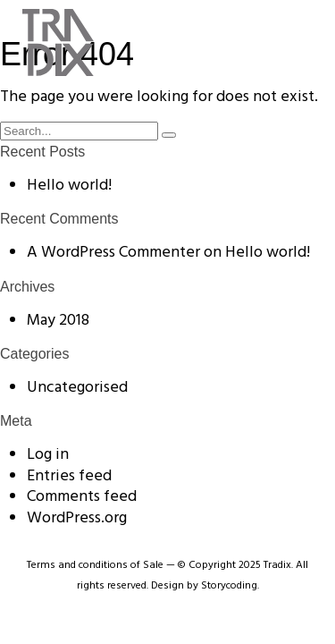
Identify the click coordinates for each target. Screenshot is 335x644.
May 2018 (58, 321)
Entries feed (69, 476)
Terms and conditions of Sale (95, 565)
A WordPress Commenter (113, 253)
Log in (48, 455)
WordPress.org (77, 518)
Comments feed (82, 497)
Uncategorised (77, 388)
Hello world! (69, 186)
